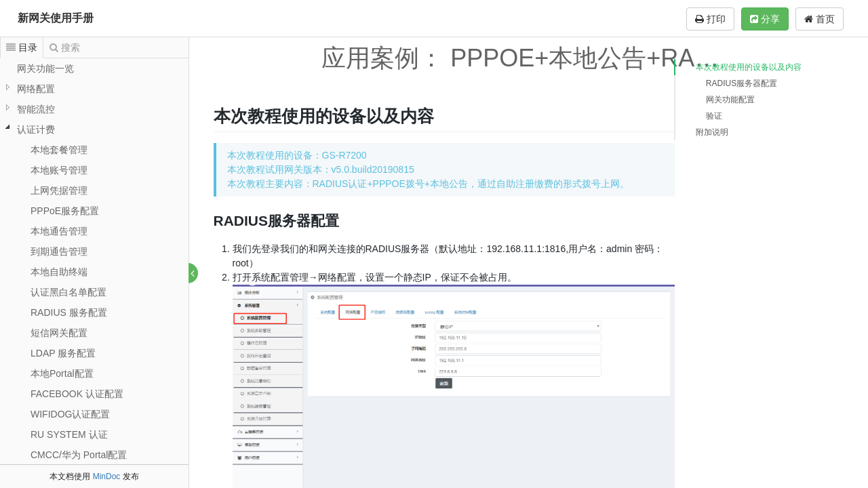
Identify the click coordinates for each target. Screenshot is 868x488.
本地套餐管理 (59, 150)
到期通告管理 (59, 251)
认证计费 (36, 129)
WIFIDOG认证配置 (70, 414)
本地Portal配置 (62, 373)
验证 (714, 116)
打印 (710, 19)
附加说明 (712, 132)
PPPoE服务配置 (65, 211)
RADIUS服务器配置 (742, 83)
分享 (765, 19)
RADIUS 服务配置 (69, 312)
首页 (820, 19)
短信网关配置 (59, 333)
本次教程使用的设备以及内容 (749, 67)
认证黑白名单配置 (68, 292)
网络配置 (36, 89)
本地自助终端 (59, 272)
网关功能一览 (45, 68)
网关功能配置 (730, 100)
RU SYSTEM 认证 (69, 434)
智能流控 (36, 109)
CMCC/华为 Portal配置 (79, 455)
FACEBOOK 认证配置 (77, 394)
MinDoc (107, 476)
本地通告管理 (59, 231)
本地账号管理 (59, 170)
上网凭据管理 (59, 190)
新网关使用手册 (56, 18)
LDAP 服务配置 (63, 353)
